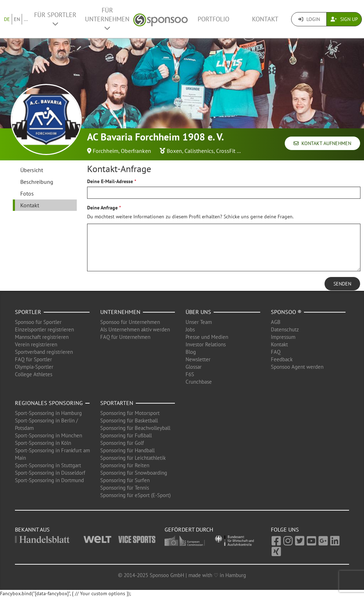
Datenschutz (285, 329)
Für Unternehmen (107, 19)
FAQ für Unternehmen (125, 337)
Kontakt (265, 19)
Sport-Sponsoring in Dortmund (49, 480)
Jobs (190, 329)
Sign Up (344, 19)
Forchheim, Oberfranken (122, 151)
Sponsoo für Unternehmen (130, 322)
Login (309, 19)
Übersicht (32, 170)
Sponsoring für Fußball (126, 435)
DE (7, 19)
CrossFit (226, 151)
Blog (191, 352)
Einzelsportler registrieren (44, 329)
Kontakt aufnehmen (322, 143)
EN (17, 19)
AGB (276, 322)
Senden (342, 284)
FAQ (276, 352)
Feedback (282, 359)
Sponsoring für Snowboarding (134, 473)
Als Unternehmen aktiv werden (135, 329)
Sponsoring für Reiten (125, 465)
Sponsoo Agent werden (297, 367)
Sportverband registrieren (44, 352)
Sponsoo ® (286, 312)
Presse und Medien (207, 337)
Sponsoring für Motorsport (130, 413)
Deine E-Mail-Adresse (110, 181)
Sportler (28, 312)
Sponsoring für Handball (127, 450)
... (26, 19)
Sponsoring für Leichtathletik (133, 458)
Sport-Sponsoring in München (49, 435)
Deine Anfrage (102, 208)
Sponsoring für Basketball (129, 420)
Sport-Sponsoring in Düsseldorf (50, 473)
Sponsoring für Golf (122, 443)
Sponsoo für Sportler (38, 322)
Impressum (283, 337)
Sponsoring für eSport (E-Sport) (135, 495)
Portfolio (213, 19)
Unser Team (199, 322)
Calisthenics (199, 151)
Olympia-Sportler (34, 367)
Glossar (194, 367)
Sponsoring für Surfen (125, 480)
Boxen (174, 151)
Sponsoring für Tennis (125, 488)
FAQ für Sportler (33, 359)
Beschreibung (37, 182)
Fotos (27, 193)
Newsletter (198, 359)
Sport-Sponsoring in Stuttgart (48, 465)
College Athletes (34, 374)
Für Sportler (55, 19)
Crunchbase (199, 382)
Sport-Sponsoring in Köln (43, 443)
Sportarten (117, 403)
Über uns (198, 312)
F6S (190, 374)
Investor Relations (206, 344)
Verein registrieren (36, 344)
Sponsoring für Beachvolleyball (135, 428)
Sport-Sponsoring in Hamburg (48, 413)
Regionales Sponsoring (49, 403)
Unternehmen (120, 312)
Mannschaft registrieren (42, 337)
